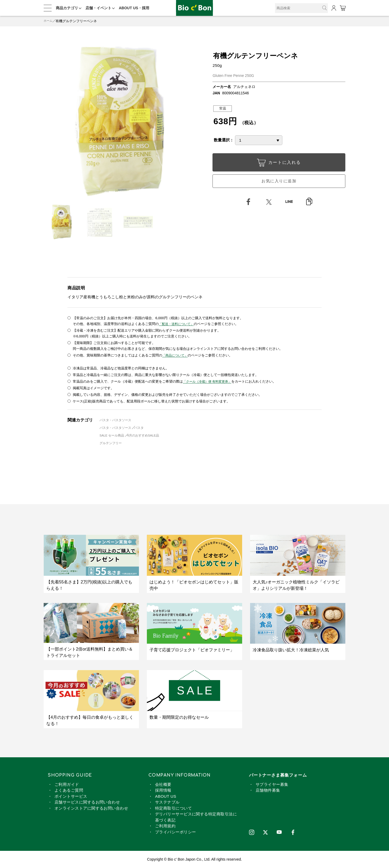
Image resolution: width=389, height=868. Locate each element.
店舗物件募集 (268, 790)
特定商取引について (173, 808)
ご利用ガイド (67, 784)
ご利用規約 (165, 826)
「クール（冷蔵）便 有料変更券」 (209, 381)
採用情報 (163, 790)
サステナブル (167, 802)
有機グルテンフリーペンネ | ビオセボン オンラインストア (195, 8)
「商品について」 (176, 355)
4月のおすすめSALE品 (148, 435)
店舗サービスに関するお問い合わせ (87, 802)
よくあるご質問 (69, 790)
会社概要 (163, 784)
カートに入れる (279, 164)
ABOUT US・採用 (134, 8)
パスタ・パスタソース (117, 420)
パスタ (143, 428)
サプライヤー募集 (272, 784)
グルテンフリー (112, 443)
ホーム (49, 21)
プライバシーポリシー (176, 832)
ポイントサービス (71, 796)
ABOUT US (166, 796)
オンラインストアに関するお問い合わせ (91, 808)
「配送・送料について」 (178, 324)
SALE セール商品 (114, 435)
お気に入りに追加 (279, 183)
